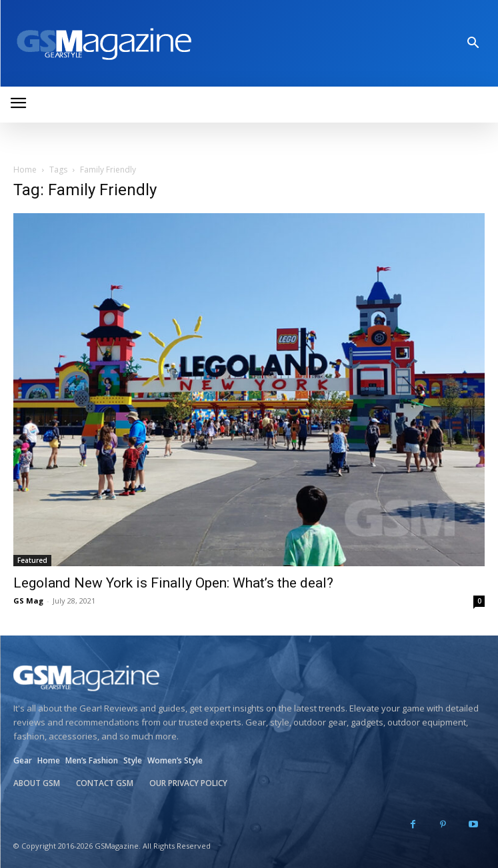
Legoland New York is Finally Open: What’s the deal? (173, 583)
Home (25, 170)
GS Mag (28, 601)
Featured (32, 560)
